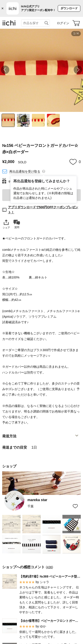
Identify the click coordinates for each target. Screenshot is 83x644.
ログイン (63, 23)
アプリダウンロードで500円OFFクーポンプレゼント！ (43, 210)
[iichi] (9, 25)
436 (49, 567)
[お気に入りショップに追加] (75, 506)
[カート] (76, 23)
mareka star (37, 500)
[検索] (46, 23)
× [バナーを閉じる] (3, 8)
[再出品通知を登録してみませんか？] (44, 171)
